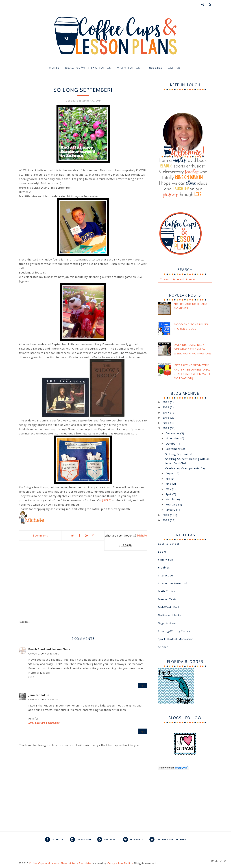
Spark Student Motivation (176, 639)
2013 (166, 515)
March (170, 499)
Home (54, 68)
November (173, 438)
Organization (167, 623)
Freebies (154, 68)
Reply (143, 685)
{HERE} (107, 500)
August (171, 473)
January (171, 510)
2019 (166, 402)
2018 (166, 407)
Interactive (165, 575)
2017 (166, 412)
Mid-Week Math (169, 607)
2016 (166, 417)
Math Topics (128, 68)
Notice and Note (170, 615)
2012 (166, 520)
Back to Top (219, 861)
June (169, 484)
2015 (166, 423)
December (173, 433)
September (174, 449)
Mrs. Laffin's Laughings (44, 723)
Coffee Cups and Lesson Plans (48, 863)
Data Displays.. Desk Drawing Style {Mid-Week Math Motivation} (192, 349)
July (168, 479)
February (172, 504)
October (172, 443)
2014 (166, 428)
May (169, 489)
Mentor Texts (167, 599)
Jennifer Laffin (39, 695)
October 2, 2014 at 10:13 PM (44, 654)
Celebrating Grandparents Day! (186, 468)
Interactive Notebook (83, 83)
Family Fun (165, 560)
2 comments (40, 536)
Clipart (175, 68)
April (169, 494)
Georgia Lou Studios (120, 863)
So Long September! (179, 454)
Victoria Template (80, 863)
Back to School (169, 544)
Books (162, 552)
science (163, 647)
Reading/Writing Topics (88, 68)
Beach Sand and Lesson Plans (49, 649)
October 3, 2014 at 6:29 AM (43, 700)
